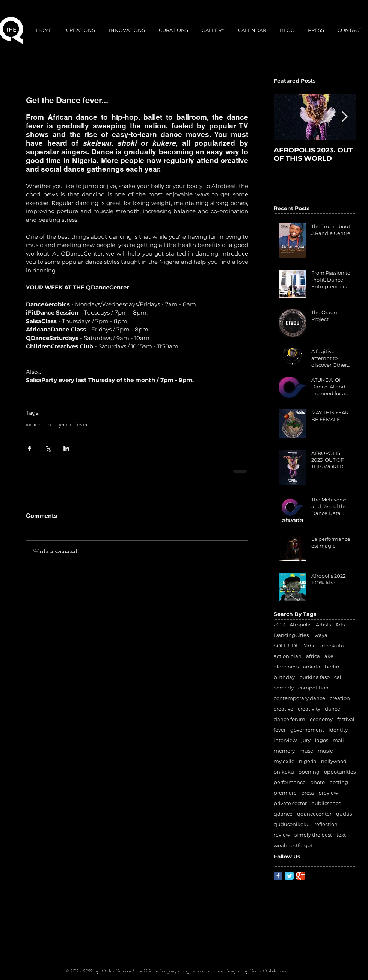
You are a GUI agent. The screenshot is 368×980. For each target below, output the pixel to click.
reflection (326, 824)
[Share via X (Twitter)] (48, 448)
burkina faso (314, 677)
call (339, 677)
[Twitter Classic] (289, 876)
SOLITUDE (287, 646)
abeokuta (332, 646)
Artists (323, 625)
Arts (340, 625)
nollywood (334, 761)
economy (321, 719)
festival (346, 719)
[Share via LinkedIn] (66, 448)
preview (328, 793)
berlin (332, 667)
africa (313, 656)
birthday (284, 677)
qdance (283, 814)
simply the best (313, 835)
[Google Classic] (301, 876)
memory (284, 751)
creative (284, 709)
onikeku (284, 772)
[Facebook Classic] (278, 876)
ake (329, 656)
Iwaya (320, 635)
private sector (290, 803)
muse (306, 751)
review (282, 835)
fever (82, 425)
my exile (284, 761)
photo (65, 425)
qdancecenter (314, 814)
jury (306, 740)
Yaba (310, 646)
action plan (288, 656)
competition (313, 688)
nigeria (308, 761)
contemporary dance (299, 698)
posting (339, 782)
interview (285, 740)
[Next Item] (344, 117)
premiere (285, 793)
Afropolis (300, 625)
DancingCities (291, 635)
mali (338, 740)
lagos (322, 740)
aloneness (286, 667)
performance (290, 782)
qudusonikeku (292, 824)
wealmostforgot (293, 845)
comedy (284, 688)
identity (338, 730)
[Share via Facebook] (29, 448)
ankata (312, 667)
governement (307, 730)
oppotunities (340, 772)
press (308, 793)
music (325, 751)
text (49, 425)
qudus (344, 814)
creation (340, 698)
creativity (309, 709)
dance (33, 425)
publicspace (326, 803)
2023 (279, 625)
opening (309, 772)
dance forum (290, 719)
